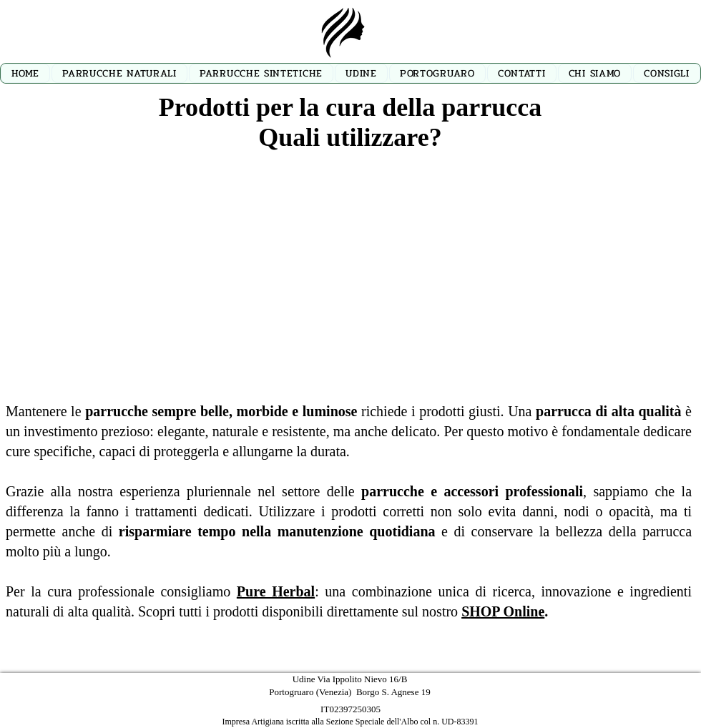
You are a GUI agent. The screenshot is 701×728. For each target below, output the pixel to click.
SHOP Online (503, 611)
